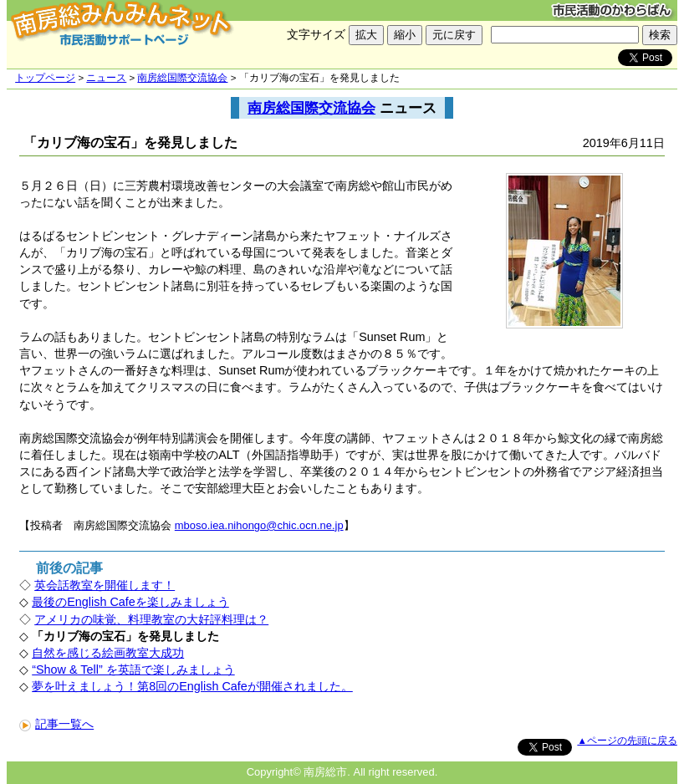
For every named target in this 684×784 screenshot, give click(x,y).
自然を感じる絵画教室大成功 (108, 653)
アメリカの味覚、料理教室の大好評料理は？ (151, 619)
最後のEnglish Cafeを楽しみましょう (130, 602)
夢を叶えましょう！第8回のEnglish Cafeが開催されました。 (192, 686)
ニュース (106, 78)
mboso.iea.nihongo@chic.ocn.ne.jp (259, 525)
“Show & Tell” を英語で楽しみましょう (133, 669)
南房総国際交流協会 (182, 78)
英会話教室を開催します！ (105, 585)
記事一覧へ (56, 724)
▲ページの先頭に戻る (627, 741)
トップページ (45, 78)
